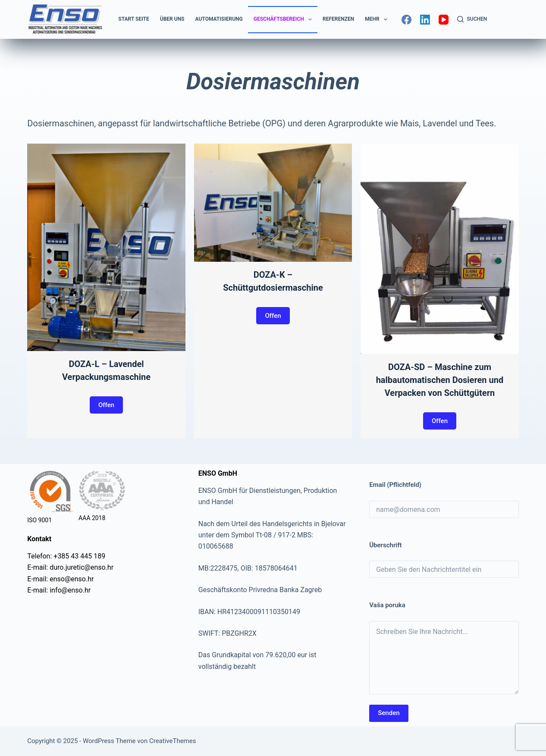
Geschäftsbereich (284, 19)
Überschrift (385, 545)
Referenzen (338, 19)
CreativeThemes (173, 741)
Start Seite (133, 19)
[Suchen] (472, 19)
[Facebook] (406, 20)
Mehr (378, 19)
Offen (106, 405)
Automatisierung (219, 19)
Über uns (172, 19)
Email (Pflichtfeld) (395, 485)
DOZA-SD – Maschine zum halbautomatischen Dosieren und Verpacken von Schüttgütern (440, 380)
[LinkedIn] (425, 20)
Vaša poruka (387, 605)
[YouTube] (444, 20)
